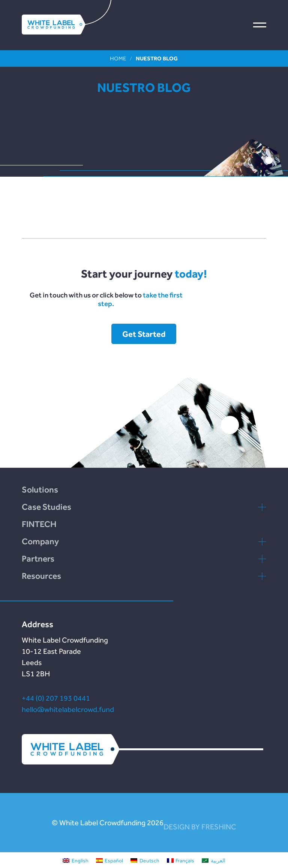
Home (118, 58)
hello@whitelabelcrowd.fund (68, 709)
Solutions (40, 490)
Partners (38, 559)
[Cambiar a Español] (110, 860)
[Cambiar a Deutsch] (145, 860)
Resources (41, 576)
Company (40, 541)
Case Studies (46, 507)
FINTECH (39, 524)
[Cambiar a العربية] (214, 860)
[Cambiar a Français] (181, 860)
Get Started (144, 334)
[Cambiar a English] (76, 860)
